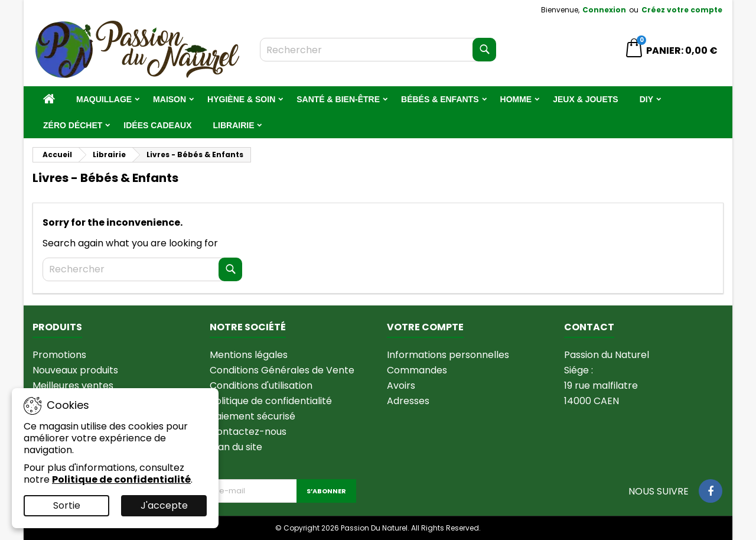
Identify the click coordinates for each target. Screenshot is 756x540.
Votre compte (425, 327)
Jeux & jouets (585, 99)
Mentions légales (249, 355)
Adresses (408, 401)
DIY (646, 99)
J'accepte (164, 505)
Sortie (67, 505)
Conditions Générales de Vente (282, 370)
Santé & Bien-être (338, 99)
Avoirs (401, 386)
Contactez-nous (248, 432)
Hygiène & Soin (241, 99)
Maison (170, 99)
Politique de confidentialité (271, 401)
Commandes (417, 370)
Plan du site (236, 447)
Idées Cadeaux (157, 125)
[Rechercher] (378, 50)
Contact (589, 327)
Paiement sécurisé (252, 416)
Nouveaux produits (75, 370)
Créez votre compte (682, 10)
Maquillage (104, 99)
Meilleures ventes (73, 386)
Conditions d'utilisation (261, 386)
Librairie (233, 125)
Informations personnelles (448, 355)
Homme (516, 99)
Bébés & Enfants (440, 99)
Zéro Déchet (73, 125)
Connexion (604, 10)
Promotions (59, 355)
